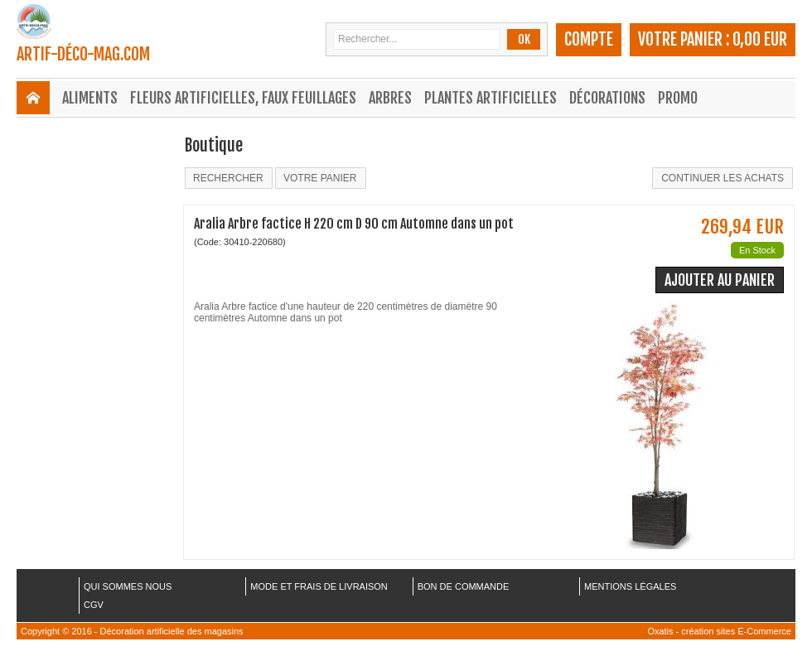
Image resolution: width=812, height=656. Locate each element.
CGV (94, 605)
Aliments (90, 98)
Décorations (607, 98)
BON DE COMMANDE (464, 586)
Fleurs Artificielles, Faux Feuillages (243, 98)
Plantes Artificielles (491, 98)
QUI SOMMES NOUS (128, 586)
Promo (678, 98)
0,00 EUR (760, 39)
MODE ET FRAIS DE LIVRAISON (319, 586)
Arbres (390, 98)
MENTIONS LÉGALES (630, 586)
